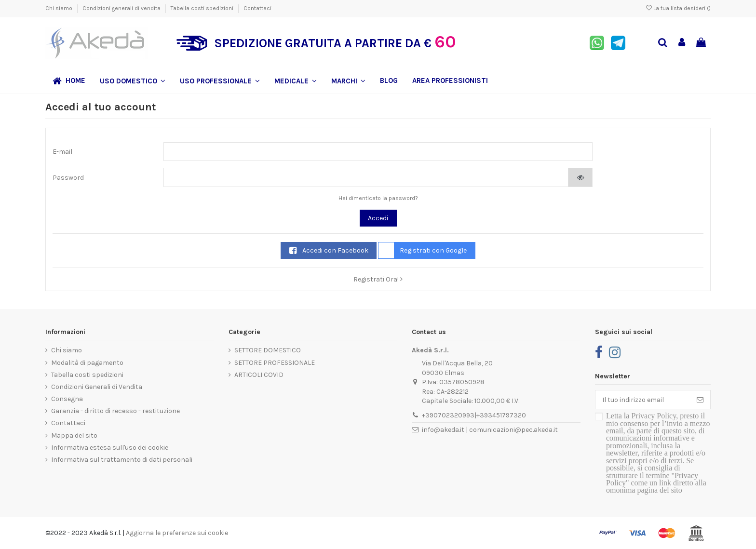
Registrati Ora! (378, 279)
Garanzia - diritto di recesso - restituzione (115, 411)
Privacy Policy (654, 416)
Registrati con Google (423, 250)
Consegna (67, 399)
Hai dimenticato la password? (378, 198)
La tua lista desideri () (678, 8)
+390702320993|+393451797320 (474, 415)
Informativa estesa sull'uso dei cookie (110, 448)
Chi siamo (60, 8)
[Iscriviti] (700, 400)
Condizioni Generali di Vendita (97, 387)
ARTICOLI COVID (259, 375)
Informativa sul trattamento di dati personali (122, 460)
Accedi (378, 218)
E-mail (62, 152)
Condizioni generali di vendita (122, 8)
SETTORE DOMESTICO (268, 350)
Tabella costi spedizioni (203, 8)
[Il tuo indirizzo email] (643, 400)
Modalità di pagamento (87, 363)
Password (68, 178)
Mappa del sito (74, 435)
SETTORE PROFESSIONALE (275, 363)
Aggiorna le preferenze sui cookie (177, 533)
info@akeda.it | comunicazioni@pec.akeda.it (490, 430)
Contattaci (257, 8)
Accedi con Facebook (329, 251)
